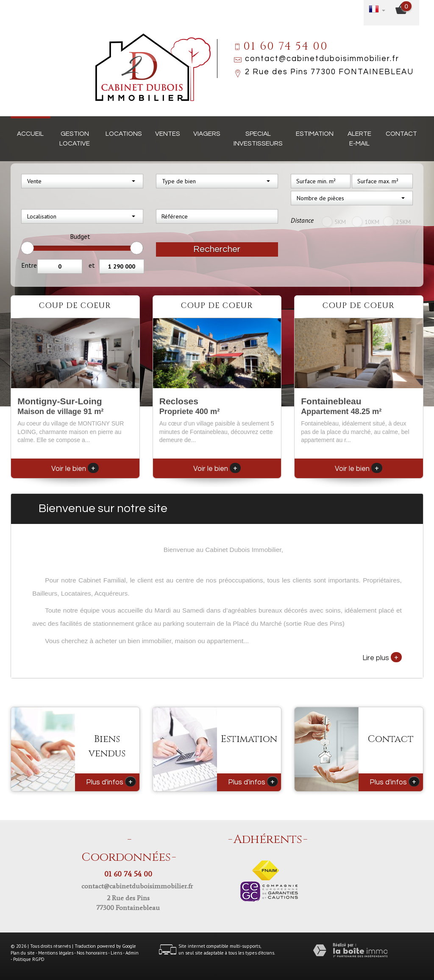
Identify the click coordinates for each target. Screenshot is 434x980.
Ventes (168, 134)
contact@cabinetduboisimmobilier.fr (322, 59)
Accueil (30, 134)
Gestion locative (75, 139)
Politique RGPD (29, 959)
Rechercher (217, 249)
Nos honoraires (92, 953)
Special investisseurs (258, 139)
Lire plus (382, 657)
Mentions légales (56, 953)
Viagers (207, 134)
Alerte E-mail (359, 139)
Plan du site (23, 953)
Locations (124, 134)
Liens (116, 953)
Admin (132, 953)
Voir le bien (75, 469)
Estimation (315, 134)
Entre (29, 265)
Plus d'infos (111, 781)
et (92, 265)
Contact (401, 134)
